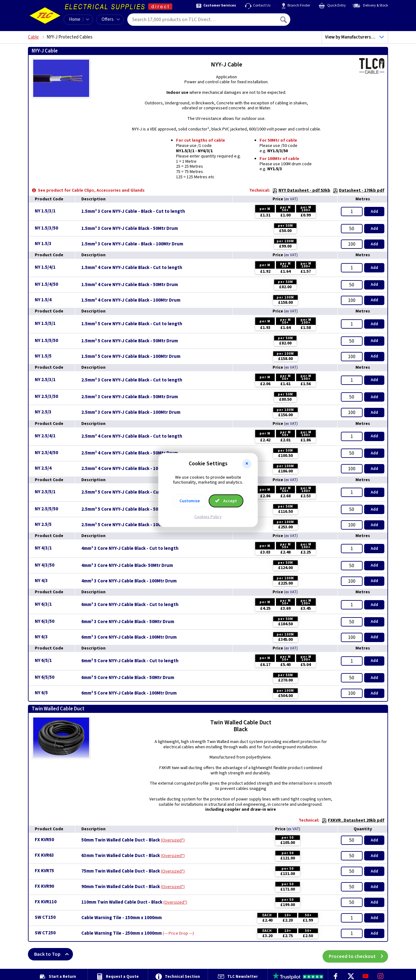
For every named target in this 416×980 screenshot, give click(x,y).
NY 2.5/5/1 (45, 492)
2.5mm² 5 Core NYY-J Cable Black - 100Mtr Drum (131, 525)
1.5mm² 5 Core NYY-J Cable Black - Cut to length (132, 324)
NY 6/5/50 (45, 677)
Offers (111, 19)
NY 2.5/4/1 (45, 436)
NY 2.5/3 (43, 412)
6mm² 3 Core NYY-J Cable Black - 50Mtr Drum (128, 622)
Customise (190, 501)
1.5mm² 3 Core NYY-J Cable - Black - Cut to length (133, 212)
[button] (247, 464)
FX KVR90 (44, 886)
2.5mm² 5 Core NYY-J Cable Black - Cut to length (132, 492)
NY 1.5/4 (43, 300)
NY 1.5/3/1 (45, 211)
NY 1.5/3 (43, 244)
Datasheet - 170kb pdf (359, 190)
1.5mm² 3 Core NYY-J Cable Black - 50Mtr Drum (130, 229)
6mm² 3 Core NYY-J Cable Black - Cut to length (130, 605)
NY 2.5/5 (43, 524)
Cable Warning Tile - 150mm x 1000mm (122, 918)
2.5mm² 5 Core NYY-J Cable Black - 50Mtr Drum (130, 509)
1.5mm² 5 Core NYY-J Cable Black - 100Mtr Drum (131, 357)
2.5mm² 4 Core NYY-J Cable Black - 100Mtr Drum (131, 469)
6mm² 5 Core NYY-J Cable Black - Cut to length (130, 661)
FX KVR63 (44, 855)
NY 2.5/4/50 (46, 453)
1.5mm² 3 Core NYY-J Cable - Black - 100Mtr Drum (132, 244)
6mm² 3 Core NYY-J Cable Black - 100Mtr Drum (129, 637)
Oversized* (173, 840)
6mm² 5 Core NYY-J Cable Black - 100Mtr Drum (129, 693)
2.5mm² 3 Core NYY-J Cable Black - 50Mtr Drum (130, 397)
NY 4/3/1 (43, 548)
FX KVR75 (44, 871)
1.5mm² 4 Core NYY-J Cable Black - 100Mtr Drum (131, 300)
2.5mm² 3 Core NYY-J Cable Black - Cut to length (132, 380)
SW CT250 (45, 933)
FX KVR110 (46, 902)
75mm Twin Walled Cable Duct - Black (121, 871)
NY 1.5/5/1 (45, 324)
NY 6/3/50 (45, 621)
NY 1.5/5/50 (46, 341)
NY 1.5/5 (43, 356)
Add (374, 212)
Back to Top (54, 954)
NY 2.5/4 (43, 468)
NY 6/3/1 (43, 604)
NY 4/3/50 (45, 565)
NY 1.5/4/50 (46, 284)
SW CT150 (45, 917)
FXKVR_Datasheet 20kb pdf (353, 820)
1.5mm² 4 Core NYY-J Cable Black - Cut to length (132, 268)
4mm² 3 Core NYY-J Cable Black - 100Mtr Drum (129, 581)
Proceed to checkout (358, 954)
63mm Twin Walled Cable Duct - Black (121, 856)
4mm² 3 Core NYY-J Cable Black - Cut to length (130, 549)
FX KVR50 (44, 840)
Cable (33, 37)
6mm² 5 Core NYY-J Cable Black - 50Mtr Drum (128, 678)
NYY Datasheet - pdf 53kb (301, 190)
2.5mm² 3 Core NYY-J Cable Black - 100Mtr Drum (131, 413)
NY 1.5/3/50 (46, 228)
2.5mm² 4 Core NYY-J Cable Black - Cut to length (132, 436)
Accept (226, 501)
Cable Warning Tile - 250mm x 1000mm (122, 933)
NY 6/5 (41, 693)
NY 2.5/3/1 (45, 380)
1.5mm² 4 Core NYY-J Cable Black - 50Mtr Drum (130, 285)
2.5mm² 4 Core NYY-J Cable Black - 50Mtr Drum (130, 453)
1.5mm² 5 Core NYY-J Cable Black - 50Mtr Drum (130, 341)
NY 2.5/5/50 (46, 509)
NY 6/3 (41, 637)
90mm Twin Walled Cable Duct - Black (121, 887)
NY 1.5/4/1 (45, 267)
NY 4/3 (41, 581)
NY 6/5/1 (43, 661)
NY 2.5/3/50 (46, 397)
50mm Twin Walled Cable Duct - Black (121, 840)
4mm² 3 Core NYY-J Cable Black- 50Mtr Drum (127, 566)
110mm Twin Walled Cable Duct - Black (122, 902)
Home (75, 19)
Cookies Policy (208, 517)
